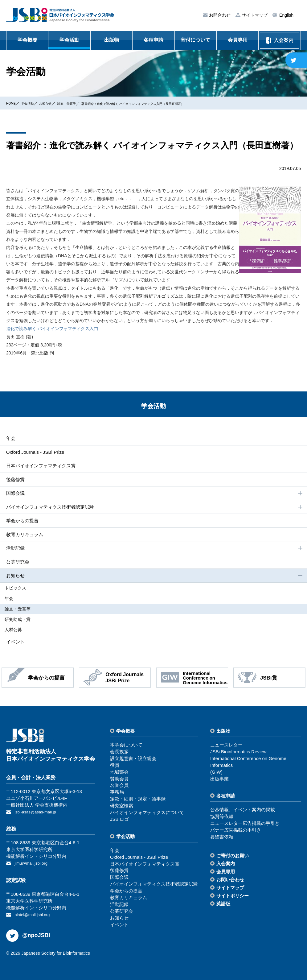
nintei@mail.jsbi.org (35, 915)
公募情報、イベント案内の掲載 (243, 811)
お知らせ (56, 103)
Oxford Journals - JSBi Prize (35, 452)
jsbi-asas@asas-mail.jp (38, 813)
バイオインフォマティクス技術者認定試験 (154, 509)
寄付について (195, 40)
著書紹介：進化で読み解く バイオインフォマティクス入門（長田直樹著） (174, 103)
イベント (14, 643)
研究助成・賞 (22, 621)
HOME (13, 103)
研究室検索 (122, 807)
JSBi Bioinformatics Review (238, 753)
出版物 (112, 40)
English (286, 15)
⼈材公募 (18, 631)
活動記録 (154, 552)
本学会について (126, 746)
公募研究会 (17, 565)
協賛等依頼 (222, 818)
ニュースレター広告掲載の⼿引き (245, 825)
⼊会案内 (226, 865)
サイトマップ (254, 15)
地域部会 (119, 773)
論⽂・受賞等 (84, 103)
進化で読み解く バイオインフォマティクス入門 (52, 329)
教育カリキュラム (24, 537)
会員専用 (238, 40)
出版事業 (219, 780)
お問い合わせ (230, 881)
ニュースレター (226, 746)
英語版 (223, 905)
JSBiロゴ (119, 821)
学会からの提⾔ (22, 523)
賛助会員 (119, 780)
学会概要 (27, 40)
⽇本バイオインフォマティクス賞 (41, 467)
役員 (115, 767)
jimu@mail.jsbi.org (33, 864)
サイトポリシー (233, 897)
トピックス (20, 592)
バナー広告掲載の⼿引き (236, 831)
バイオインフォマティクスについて (147, 814)
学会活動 (69, 40)
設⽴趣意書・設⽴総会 (133, 760)
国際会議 (154, 495)
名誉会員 (119, 787)
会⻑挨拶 (119, 753)
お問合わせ (219, 15)
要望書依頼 (222, 838)
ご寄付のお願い (233, 857)
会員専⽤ (226, 873)
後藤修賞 (14, 480)
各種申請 (153, 40)
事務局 (117, 794)
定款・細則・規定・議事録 (138, 800)
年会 (9, 438)
